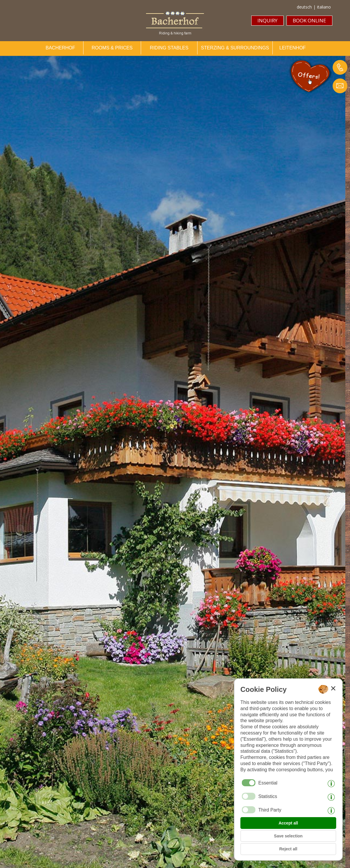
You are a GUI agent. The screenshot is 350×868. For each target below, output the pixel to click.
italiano (324, 7)
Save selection (288, 836)
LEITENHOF (293, 48)
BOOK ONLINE (309, 20)
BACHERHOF (60, 48)
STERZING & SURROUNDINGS (235, 48)
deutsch (304, 7)
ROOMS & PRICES (112, 48)
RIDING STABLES (169, 48)
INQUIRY (267, 20)
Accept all (288, 823)
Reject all (288, 849)
